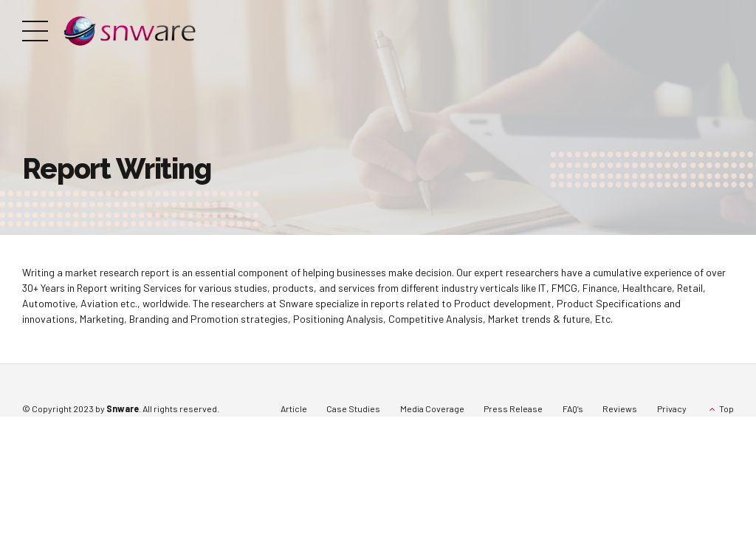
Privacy (672, 408)
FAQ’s (573, 408)
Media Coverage (432, 408)
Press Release (513, 408)
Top (726, 408)
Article (294, 408)
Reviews (620, 408)
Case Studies (353, 408)
